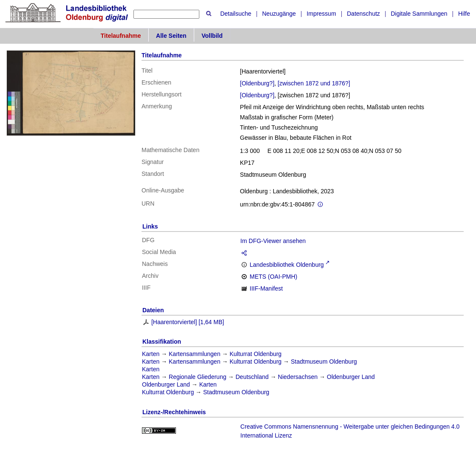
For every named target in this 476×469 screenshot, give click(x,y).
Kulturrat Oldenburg (255, 354)
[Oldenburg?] (257, 83)
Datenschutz (363, 14)
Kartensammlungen (194, 354)
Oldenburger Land (351, 377)
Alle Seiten (171, 36)
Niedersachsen (298, 377)
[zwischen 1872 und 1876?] (314, 83)
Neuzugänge (279, 14)
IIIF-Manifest (266, 288)
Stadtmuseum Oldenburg (324, 362)
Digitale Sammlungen (419, 14)
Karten (151, 354)
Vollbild (212, 36)
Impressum (322, 14)
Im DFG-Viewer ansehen (273, 241)
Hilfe (464, 14)
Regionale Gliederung (197, 377)
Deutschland (252, 377)
